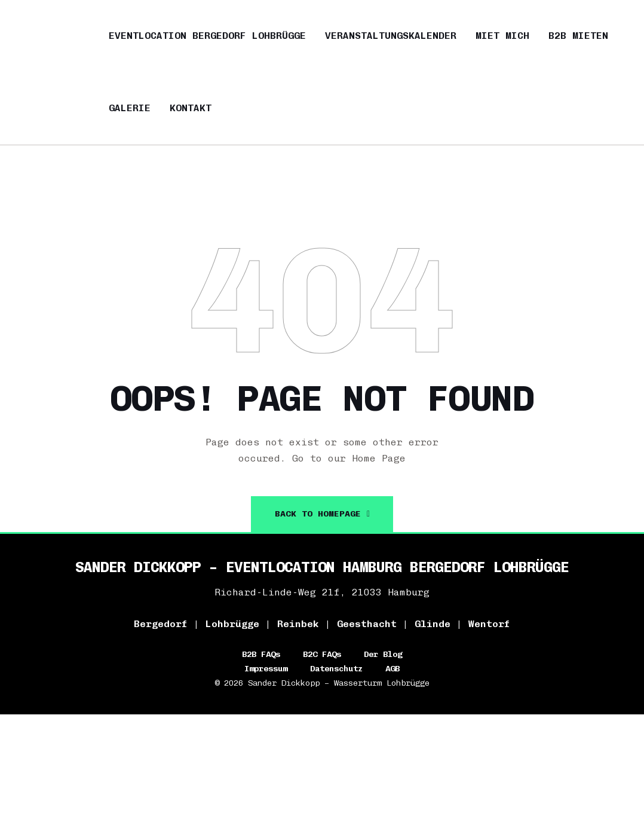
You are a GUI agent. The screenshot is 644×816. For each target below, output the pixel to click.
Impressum (266, 669)
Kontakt (191, 108)
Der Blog (383, 654)
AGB (392, 669)
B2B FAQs (261, 654)
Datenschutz (336, 669)
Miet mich (502, 36)
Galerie (130, 108)
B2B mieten (578, 36)
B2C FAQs (322, 654)
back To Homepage (323, 514)
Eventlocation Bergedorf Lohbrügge (207, 36)
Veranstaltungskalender (391, 36)
